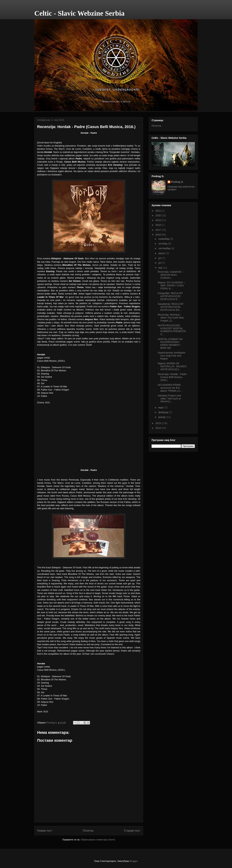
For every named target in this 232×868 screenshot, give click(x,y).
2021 (159, 211)
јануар (162, 417)
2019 (159, 220)
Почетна (88, 831)
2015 (159, 423)
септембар (165, 248)
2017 (159, 230)
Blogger (133, 861)
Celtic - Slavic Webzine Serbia (79, 13)
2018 (159, 225)
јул (160, 258)
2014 (159, 428)
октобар (163, 244)
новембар (164, 239)
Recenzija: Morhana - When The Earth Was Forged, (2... (171, 318)
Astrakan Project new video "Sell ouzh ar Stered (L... (169, 399)
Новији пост (45, 831)
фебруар (164, 412)
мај (160, 268)
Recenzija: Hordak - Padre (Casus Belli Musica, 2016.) (172, 377)
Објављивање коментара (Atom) (98, 840)
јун (160, 263)
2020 (159, 215)
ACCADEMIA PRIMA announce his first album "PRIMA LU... (170, 388)
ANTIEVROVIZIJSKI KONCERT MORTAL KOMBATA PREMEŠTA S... (172, 330)
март (161, 408)
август (162, 253)
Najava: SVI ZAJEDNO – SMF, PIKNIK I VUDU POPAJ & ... (171, 285)
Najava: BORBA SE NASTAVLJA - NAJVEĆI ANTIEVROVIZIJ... (172, 366)
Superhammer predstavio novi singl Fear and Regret (172, 356)
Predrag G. (177, 182)
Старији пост (132, 831)
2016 (159, 235)
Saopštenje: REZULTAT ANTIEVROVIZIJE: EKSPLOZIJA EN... (171, 307)
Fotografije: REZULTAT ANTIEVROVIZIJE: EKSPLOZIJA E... (170, 296)
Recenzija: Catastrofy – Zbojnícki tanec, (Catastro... (170, 275)
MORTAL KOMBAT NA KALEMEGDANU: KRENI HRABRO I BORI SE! (170, 344)
